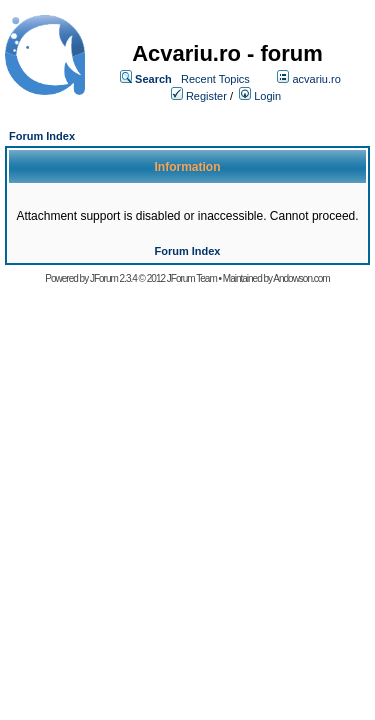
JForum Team (192, 278)
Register (206, 96)
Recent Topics (215, 79)
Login (267, 96)
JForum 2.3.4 (113, 278)
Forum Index (42, 136)
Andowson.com (301, 278)
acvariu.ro (316, 79)
